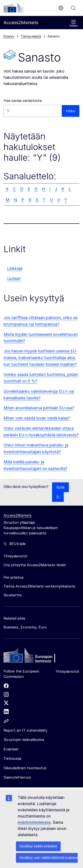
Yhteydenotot (68, 671)
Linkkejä (15, 268)
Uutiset (14, 279)
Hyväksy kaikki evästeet (38, 846)
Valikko (73, 23)
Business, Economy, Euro (25, 627)
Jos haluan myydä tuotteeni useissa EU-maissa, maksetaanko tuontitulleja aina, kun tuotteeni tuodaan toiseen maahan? (41, 358)
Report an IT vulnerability (25, 730)
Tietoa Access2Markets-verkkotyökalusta (39, 586)
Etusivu (9, 36)
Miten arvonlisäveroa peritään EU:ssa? (39, 408)
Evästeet (11, 749)
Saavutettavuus (17, 777)
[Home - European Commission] (36, 656)
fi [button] (61, 8)
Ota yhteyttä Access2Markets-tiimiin (35, 565)
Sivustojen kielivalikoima (24, 740)
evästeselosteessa (34, 822)
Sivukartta (13, 595)
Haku (73, 8)
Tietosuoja (12, 758)
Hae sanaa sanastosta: (23, 101)
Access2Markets (18, 515)
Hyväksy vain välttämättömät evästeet (49, 858)
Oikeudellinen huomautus (25, 768)
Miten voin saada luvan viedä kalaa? (37, 418)
